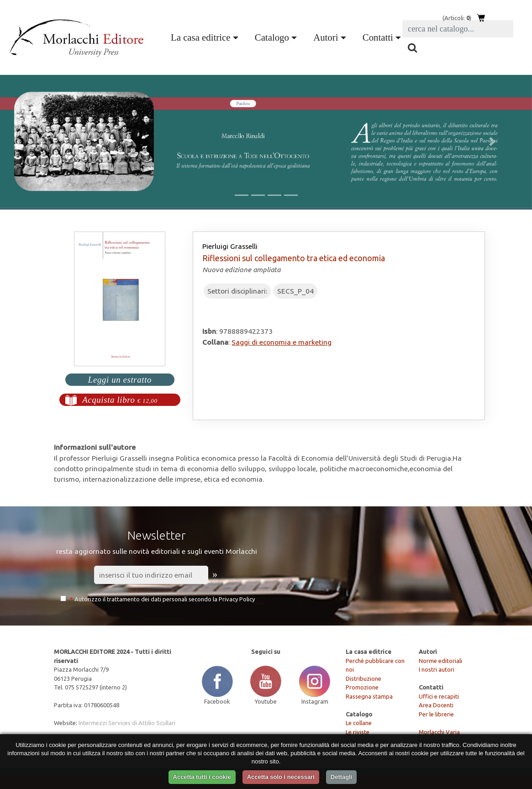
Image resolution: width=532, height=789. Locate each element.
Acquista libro (120, 400)
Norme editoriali (440, 661)
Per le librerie (436, 714)
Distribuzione (363, 679)
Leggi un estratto (120, 380)
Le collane (359, 723)
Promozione (362, 687)
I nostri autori (437, 669)
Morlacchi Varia (439, 732)
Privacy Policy (237, 599)
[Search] (458, 29)
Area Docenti (436, 705)
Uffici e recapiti (439, 696)
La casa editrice (200, 37)
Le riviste (358, 732)
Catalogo (272, 37)
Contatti (378, 37)
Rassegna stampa (369, 696)
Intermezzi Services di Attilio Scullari (127, 723)
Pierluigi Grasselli (230, 246)
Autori (326, 37)
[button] (40, 141)
